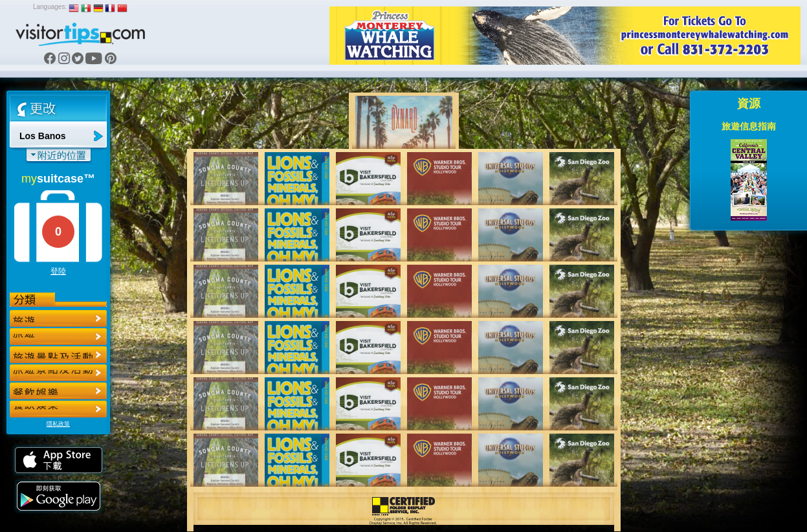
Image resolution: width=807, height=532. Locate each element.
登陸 (58, 271)
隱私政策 (58, 424)
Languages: (50, 7)
